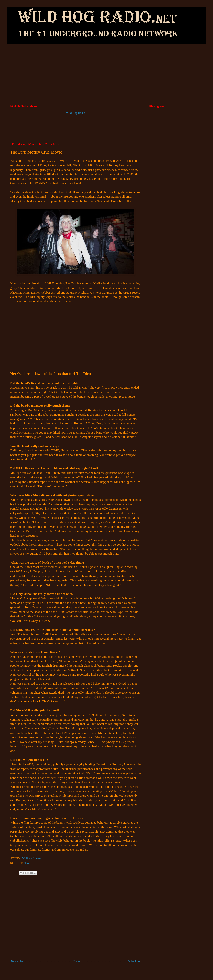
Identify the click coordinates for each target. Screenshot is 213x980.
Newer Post (18, 961)
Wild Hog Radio (75, 113)
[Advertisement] (106, 60)
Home (76, 961)
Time (28, 863)
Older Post (134, 961)
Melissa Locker (32, 858)
